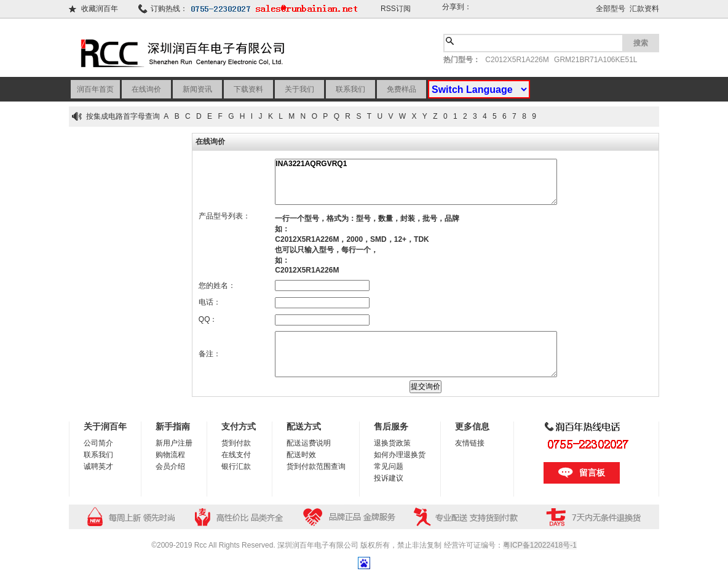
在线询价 (146, 89)
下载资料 (248, 89)
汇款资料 (644, 9)
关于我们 (299, 89)
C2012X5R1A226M (517, 60)
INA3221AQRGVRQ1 (416, 182)
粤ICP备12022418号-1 (540, 545)
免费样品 (402, 89)
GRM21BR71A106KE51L (595, 60)
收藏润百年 (100, 9)
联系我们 (350, 89)
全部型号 (611, 9)
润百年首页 (95, 89)
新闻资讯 (197, 89)
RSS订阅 (396, 9)
